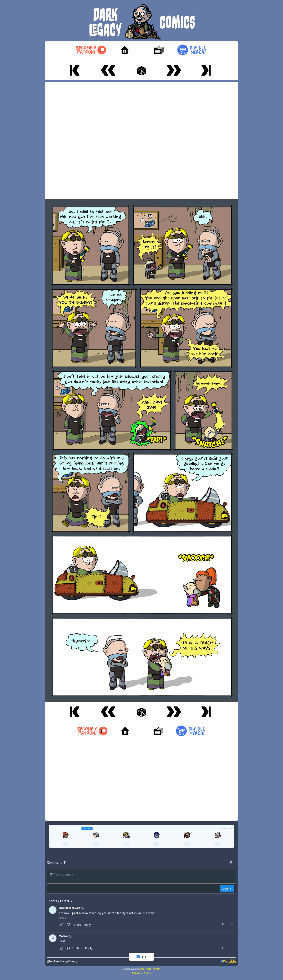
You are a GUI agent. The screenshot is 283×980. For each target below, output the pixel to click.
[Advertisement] (141, 140)
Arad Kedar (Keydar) (150, 969)
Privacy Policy (141, 973)
